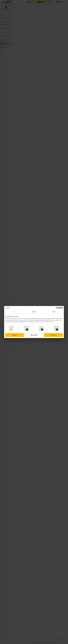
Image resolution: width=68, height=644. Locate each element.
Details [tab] (34, 312)
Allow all (53, 335)
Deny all (15, 335)
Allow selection (34, 335)
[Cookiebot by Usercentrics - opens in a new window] (57, 308)
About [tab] (54, 312)
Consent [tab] (14, 312)
